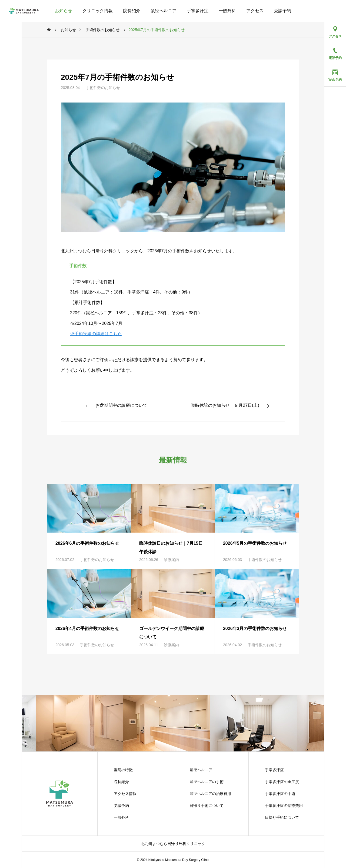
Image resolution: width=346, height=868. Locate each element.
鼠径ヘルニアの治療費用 (210, 794)
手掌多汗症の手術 (280, 794)
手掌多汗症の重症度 (282, 782)
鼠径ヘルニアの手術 (207, 782)
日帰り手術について (207, 806)
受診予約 (282, 11)
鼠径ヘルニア (164, 11)
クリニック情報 (98, 11)
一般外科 (227, 11)
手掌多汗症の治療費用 (284, 806)
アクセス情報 (125, 794)
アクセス (255, 11)
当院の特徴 (123, 770)
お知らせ (64, 11)
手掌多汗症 (198, 11)
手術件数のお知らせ (103, 88)
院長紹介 (132, 11)
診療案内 (171, 560)
